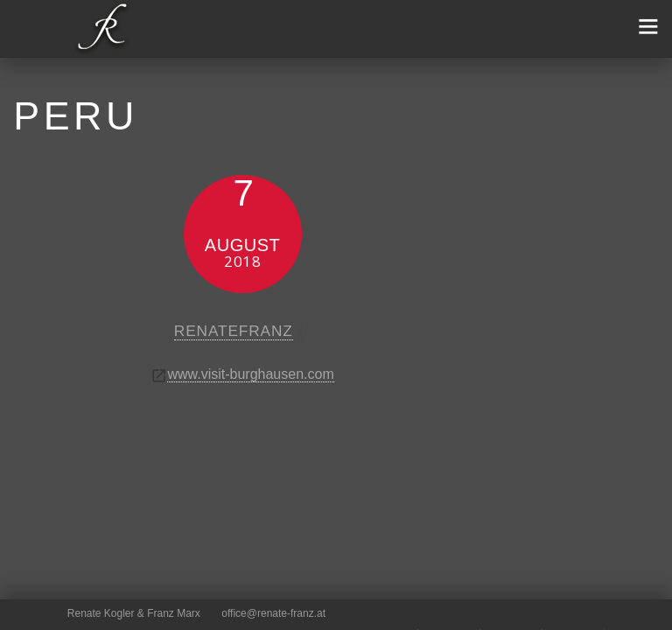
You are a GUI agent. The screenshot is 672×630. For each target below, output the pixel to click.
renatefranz (234, 331)
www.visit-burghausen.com (250, 374)
